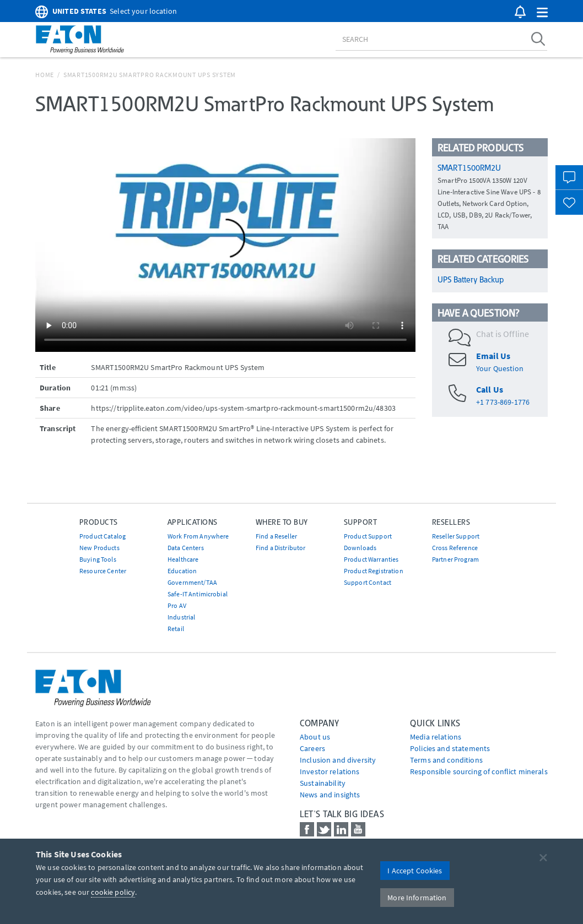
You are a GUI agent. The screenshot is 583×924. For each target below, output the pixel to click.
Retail (176, 629)
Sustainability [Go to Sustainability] (323, 783)
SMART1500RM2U (469, 168)
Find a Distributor (281, 548)
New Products (99, 548)
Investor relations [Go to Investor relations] (330, 771)
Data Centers (186, 548)
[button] (542, 13)
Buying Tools (98, 559)
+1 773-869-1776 (503, 402)
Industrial (181, 617)
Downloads (360, 548)
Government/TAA (192, 582)
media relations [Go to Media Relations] (436, 737)
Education (182, 571)
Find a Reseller (276, 536)
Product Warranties (371, 559)
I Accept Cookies (415, 871)
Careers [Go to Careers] (312, 748)
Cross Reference (455, 548)
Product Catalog (102, 536)
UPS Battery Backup (471, 280)
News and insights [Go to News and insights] (330, 795)
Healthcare (183, 559)
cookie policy (113, 892)
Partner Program (455, 559)
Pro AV (177, 605)
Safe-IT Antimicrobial (198, 594)
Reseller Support (456, 536)
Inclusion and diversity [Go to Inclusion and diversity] (338, 760)
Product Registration (374, 571)
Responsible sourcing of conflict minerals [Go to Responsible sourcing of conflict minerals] (479, 771)
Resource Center (103, 571)
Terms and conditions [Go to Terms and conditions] (446, 760)
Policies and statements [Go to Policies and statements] (450, 748)
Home (45, 75)
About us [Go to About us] (315, 737)
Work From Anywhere (198, 536)
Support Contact (368, 582)
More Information (417, 898)
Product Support (368, 536)
